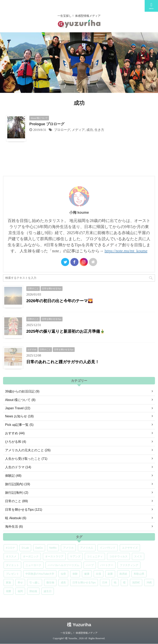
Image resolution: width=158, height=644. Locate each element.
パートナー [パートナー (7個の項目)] (107, 565)
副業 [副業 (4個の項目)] (110, 574)
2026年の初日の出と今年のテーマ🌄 (60, 301)
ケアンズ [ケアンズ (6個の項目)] (75, 556)
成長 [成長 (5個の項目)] (63, 582)
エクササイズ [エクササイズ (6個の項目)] (130, 548)
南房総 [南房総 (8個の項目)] (123, 574)
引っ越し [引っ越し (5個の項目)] (35, 582)
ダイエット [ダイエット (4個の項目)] (12, 565)
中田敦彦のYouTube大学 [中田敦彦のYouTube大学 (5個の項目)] (40, 574)
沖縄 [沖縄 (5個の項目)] (149, 582)
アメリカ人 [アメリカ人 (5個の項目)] (87, 548)
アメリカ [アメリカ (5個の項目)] (68, 548)
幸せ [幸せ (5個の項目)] (20, 582)
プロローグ (62, 130)
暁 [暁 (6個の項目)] (115, 582)
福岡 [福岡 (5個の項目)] (20, 591)
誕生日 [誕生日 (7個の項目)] (48, 591)
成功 (90, 130)
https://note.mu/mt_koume (126, 251)
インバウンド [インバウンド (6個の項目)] (108, 548)
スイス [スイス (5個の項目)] (138, 556)
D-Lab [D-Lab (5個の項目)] (25, 548)
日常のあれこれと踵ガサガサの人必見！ (63, 362)
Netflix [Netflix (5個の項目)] (53, 548)
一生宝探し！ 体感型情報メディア (79, 633)
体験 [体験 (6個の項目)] (75, 574)
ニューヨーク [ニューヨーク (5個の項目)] (33, 565)
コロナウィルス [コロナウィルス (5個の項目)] (118, 556)
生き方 (99, 130)
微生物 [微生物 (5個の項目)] (50, 582)
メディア (78, 130)
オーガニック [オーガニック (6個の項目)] (31, 556)
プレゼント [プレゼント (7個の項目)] (12, 574)
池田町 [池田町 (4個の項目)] (136, 582)
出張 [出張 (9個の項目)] (99, 574)
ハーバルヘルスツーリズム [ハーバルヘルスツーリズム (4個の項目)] (64, 565)
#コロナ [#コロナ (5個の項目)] (11, 548)
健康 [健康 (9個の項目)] (87, 574)
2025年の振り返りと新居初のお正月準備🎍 (66, 331)
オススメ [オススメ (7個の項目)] (11, 556)
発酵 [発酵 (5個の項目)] (8, 591)
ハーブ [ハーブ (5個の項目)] (90, 565)
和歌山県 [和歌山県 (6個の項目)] (139, 574)
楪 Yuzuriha (79, 625)
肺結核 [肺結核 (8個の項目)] (33, 591)
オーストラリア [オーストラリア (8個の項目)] (54, 556)
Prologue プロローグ (47, 124)
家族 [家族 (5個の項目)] (8, 582)
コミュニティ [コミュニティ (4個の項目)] (95, 556)
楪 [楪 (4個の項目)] (124, 582)
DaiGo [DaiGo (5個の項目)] (39, 548)
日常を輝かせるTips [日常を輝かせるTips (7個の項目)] (84, 582)
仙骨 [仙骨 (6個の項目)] (63, 574)
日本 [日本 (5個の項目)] (105, 582)
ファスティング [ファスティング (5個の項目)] (129, 565)
